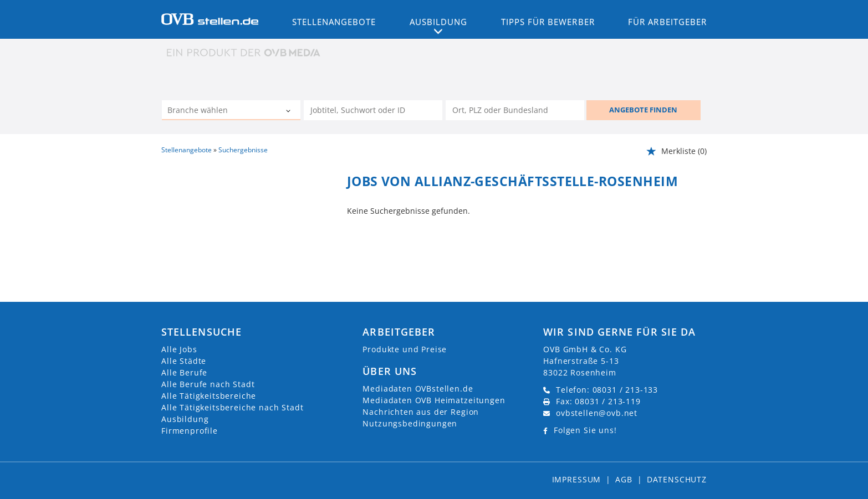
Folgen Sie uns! (585, 430)
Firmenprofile (190, 431)
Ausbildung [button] (439, 22)
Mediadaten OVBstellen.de (418, 389)
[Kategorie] (220, 111)
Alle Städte (184, 361)
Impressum (577, 479)
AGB (624, 479)
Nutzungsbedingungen (410, 423)
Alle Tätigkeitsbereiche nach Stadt (233, 407)
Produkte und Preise (405, 349)
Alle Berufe (184, 372)
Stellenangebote (334, 22)
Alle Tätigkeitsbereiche (209, 396)
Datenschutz (677, 479)
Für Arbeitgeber (667, 22)
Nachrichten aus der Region (421, 412)
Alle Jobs (179, 349)
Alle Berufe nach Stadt (208, 384)
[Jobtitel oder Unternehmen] (373, 110)
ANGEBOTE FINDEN (643, 110)
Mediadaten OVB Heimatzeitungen (434, 400)
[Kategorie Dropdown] (289, 111)
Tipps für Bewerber (548, 22)
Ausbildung (185, 419)
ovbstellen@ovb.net (597, 413)
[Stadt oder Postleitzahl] (515, 110)
